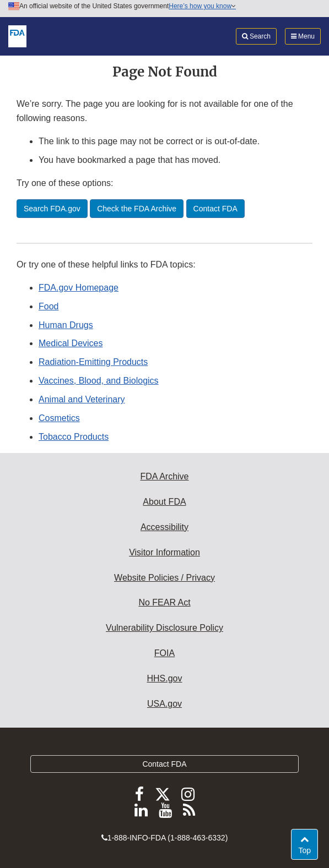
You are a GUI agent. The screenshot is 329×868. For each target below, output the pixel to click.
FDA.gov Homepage (79, 288)
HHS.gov (164, 678)
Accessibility (164, 527)
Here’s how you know (202, 6)
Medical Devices (71, 343)
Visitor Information (164, 552)
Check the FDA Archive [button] (137, 209)
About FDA (164, 502)
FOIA (164, 653)
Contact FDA (164, 764)
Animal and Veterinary (82, 399)
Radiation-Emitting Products (93, 362)
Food (48, 306)
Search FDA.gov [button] (52, 209)
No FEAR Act (164, 602)
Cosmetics (59, 418)
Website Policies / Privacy (164, 578)
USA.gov (164, 704)
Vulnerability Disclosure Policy (164, 628)
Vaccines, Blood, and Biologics (99, 381)
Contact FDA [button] (215, 209)
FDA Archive (164, 476)
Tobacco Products (74, 437)
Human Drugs (66, 325)
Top (308, 850)
